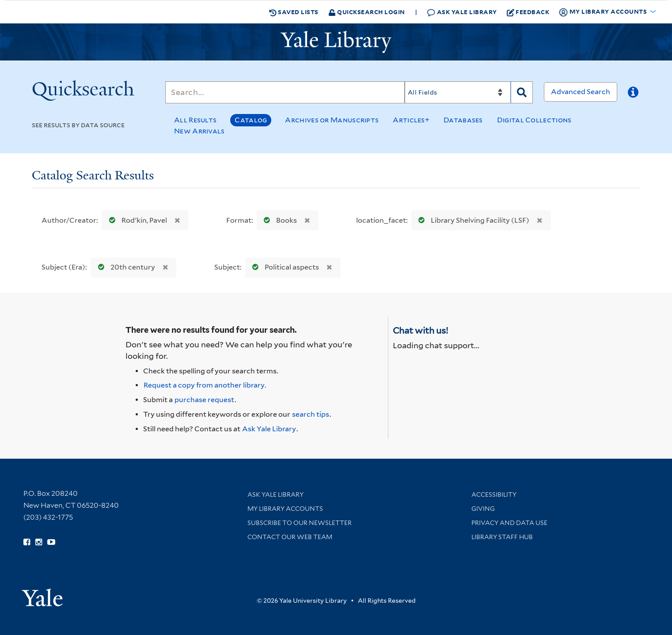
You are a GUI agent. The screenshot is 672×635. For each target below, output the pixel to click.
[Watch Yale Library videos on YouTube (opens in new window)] (51, 542)
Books (278, 220)
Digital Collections (534, 120)
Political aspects (284, 267)
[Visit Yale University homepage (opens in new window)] (42, 595)
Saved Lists (294, 12)
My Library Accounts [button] (604, 12)
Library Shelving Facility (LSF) (472, 220)
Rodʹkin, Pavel (136, 220)
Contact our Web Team (290, 537)
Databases (463, 120)
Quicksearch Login (367, 12)
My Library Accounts (285, 509)
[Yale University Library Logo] (336, 42)
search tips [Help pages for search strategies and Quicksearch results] (311, 414)
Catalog (251, 120)
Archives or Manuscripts (332, 120)
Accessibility (494, 494)
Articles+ (411, 120)
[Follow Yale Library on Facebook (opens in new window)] (27, 542)
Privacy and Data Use (509, 523)
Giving (483, 509)
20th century (125, 267)
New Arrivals (199, 131)
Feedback (528, 12)
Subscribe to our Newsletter (300, 523)
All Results (195, 120)
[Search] (285, 92)
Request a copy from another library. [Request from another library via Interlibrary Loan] (205, 385)
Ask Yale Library (462, 12)
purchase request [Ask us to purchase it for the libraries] (204, 400)
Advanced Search (581, 92)
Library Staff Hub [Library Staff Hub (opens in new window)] (502, 537)
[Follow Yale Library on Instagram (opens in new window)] (39, 542)
